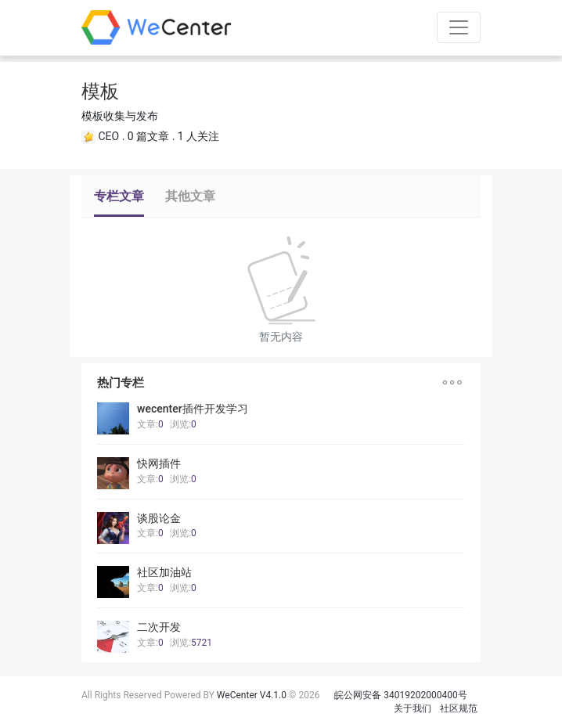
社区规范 (459, 708)
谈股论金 (159, 518)
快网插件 (159, 463)
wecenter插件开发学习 (193, 409)
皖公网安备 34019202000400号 (400, 695)
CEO (108, 136)
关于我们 (412, 708)
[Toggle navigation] (459, 27)
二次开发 (159, 627)
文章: (150, 424)
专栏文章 (119, 196)
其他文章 (190, 196)
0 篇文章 (148, 136)
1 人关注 (198, 136)
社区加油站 (164, 572)
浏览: (183, 424)
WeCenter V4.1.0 (252, 695)
